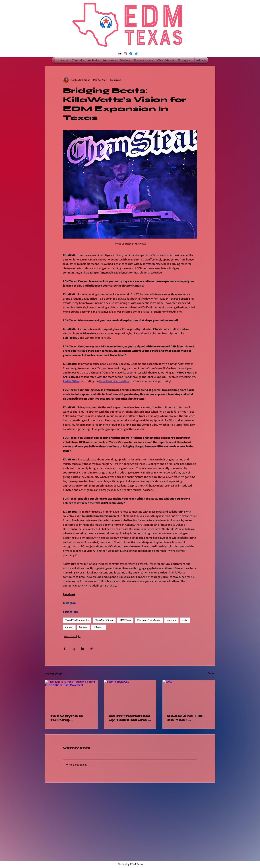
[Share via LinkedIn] (82, 649)
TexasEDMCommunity (77, 620)
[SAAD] (189, 695)
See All (211, 673)
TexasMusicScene (104, 620)
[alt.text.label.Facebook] (131, 54)
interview (171, 620)
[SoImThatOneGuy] (130, 695)
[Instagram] (125, 54)
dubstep (69, 627)
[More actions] (195, 80)
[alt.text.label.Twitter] (136, 54)
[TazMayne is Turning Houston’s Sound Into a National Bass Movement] (71, 695)
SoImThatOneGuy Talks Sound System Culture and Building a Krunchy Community (129, 718)
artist (185, 620)
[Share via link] (91, 649)
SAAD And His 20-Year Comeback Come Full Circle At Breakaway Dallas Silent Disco (189, 718)
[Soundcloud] (120, 54)
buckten (83, 627)
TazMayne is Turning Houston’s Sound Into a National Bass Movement (68, 718)
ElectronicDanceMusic (149, 620)
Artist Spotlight (72, 636)
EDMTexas (125, 620)
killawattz (99, 627)
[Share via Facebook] (65, 649)
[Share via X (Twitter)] (74, 649)
